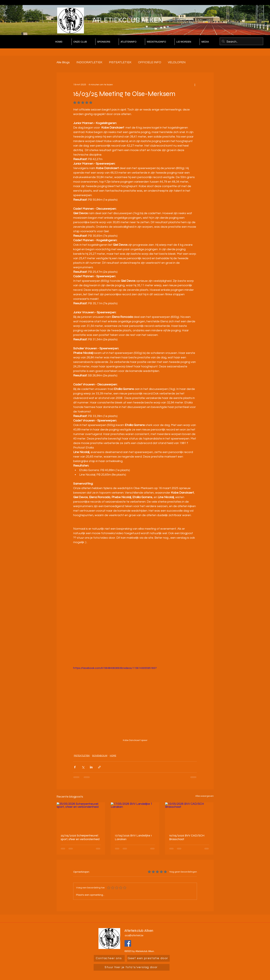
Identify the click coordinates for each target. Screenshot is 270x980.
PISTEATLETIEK (120, 62)
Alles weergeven (204, 796)
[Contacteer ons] (109, 958)
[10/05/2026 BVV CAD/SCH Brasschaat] (189, 816)
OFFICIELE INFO (150, 62)
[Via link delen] (99, 767)
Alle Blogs (63, 62)
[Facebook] (128, 943)
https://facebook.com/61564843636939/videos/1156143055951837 (115, 668)
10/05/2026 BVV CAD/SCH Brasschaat (187, 837)
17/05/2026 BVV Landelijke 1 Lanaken (133, 837)
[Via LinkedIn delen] (91, 767)
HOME (113, 756)
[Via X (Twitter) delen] (83, 767)
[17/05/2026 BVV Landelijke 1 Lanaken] (135, 816)
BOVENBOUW (100, 756)
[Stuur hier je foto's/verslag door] (132, 967)
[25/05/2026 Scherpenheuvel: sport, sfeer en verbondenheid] (81, 816)
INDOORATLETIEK (89, 62)
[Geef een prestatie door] (148, 958)
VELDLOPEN (177, 62)
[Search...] (241, 42)
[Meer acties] (195, 85)
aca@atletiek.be (134, 936)
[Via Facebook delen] (75, 767)
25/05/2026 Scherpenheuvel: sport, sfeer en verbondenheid (80, 837)
